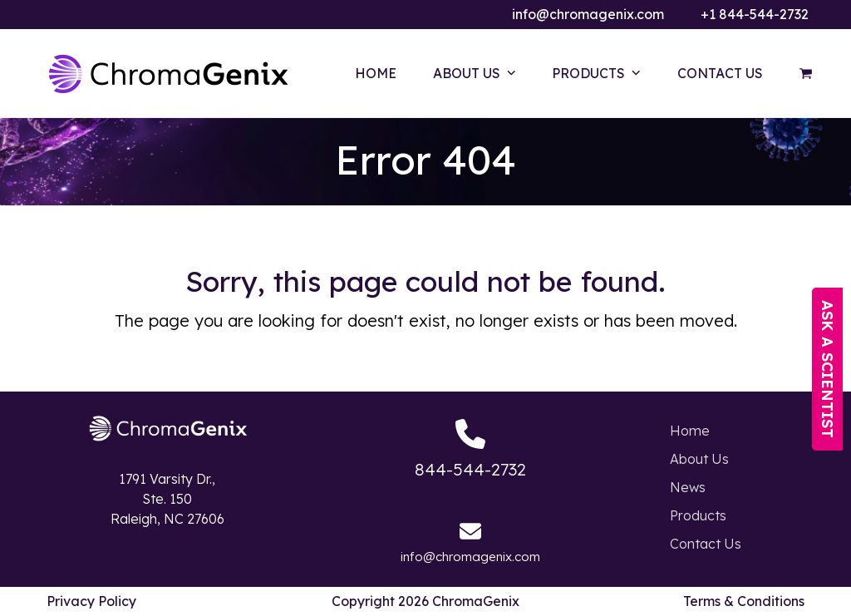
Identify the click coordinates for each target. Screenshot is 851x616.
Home (690, 431)
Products (698, 515)
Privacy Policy (91, 601)
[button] (806, 73)
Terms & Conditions (744, 601)
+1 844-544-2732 (755, 14)
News (688, 487)
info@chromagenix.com (588, 14)
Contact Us (706, 544)
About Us (699, 459)
